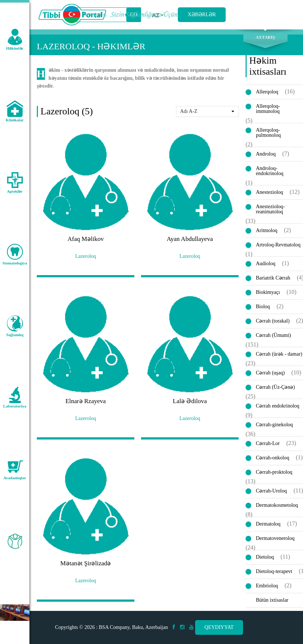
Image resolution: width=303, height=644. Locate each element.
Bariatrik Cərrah (273, 278)
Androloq (266, 154)
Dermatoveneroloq (275, 538)
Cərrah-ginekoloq (274, 425)
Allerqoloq (267, 92)
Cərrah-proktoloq (274, 472)
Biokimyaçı (268, 292)
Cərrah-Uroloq (271, 491)
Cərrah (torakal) (273, 321)
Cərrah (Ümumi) (273, 335)
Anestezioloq (269, 192)
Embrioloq (267, 586)
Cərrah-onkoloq (272, 458)
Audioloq (266, 264)
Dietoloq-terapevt (274, 571)
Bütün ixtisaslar (272, 600)
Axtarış (265, 37)
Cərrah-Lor (268, 443)
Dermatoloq (268, 524)
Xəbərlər (202, 15)
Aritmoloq (267, 230)
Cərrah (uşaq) (270, 373)
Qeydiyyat (219, 627)
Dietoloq (265, 557)
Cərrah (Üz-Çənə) (275, 387)
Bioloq (263, 307)
